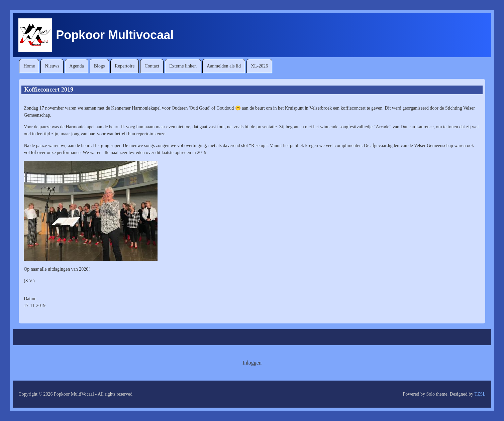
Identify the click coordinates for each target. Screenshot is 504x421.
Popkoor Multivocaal (115, 35)
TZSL (480, 394)
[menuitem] (29, 66)
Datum (30, 299)
